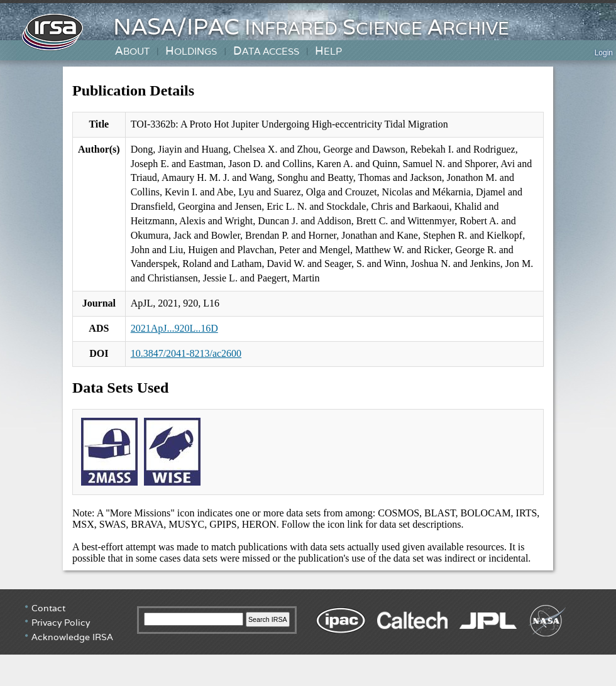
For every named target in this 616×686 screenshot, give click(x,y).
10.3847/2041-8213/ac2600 (186, 353)
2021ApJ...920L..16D (174, 328)
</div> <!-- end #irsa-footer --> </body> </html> (308, 636)
